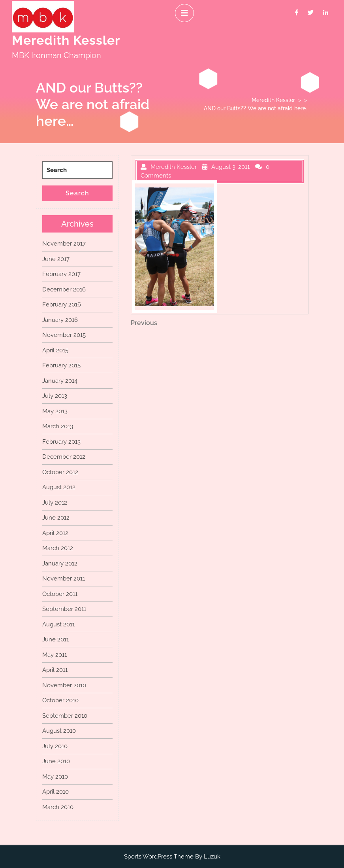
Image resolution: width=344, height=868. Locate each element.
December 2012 (64, 457)
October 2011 (60, 594)
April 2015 (55, 350)
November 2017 (64, 244)
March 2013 (58, 426)
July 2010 (55, 746)
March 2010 (58, 807)
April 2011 (55, 670)
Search (77, 193)
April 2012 (55, 533)
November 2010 (64, 685)
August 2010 (59, 731)
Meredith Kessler (66, 40)
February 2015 (61, 365)
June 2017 (56, 259)
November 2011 (64, 579)
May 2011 (55, 655)
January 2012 (60, 564)
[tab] (184, 13)
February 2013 (61, 442)
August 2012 (59, 487)
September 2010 (65, 716)
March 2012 (58, 548)
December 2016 (64, 289)
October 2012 (60, 472)
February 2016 (62, 304)
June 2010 (56, 761)
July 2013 (55, 396)
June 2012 (56, 518)
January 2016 (60, 320)
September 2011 (64, 609)
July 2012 (55, 503)
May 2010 (55, 777)
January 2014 (60, 381)
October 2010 (60, 700)
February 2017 (61, 274)
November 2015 (64, 335)
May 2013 (55, 411)
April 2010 (55, 792)
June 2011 (55, 639)
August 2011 (58, 624)
